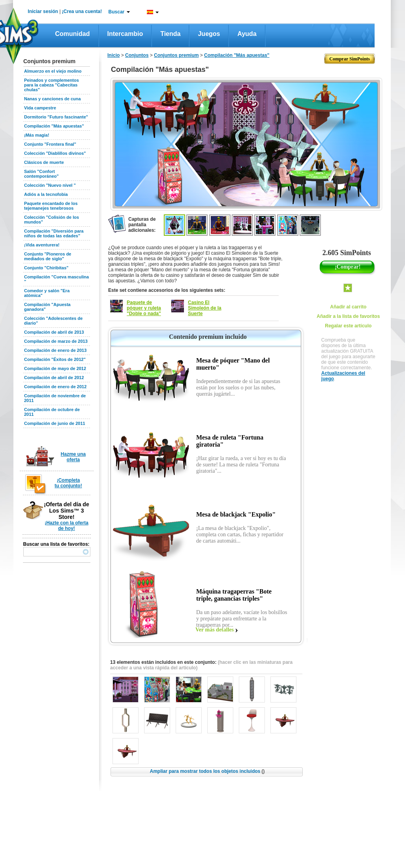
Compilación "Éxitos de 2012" (55, 359)
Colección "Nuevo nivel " (50, 185)
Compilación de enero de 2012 (55, 387)
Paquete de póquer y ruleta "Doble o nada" (144, 308)
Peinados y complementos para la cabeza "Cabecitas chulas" (52, 85)
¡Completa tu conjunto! (68, 483)
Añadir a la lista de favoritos (348, 316)
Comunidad (73, 34)
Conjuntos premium (176, 55)
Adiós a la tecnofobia (46, 194)
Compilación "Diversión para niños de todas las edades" (54, 233)
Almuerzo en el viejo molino (53, 71)
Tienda (170, 34)
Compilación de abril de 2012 (54, 378)
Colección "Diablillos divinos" (55, 153)
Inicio (113, 55)
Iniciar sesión (43, 11)
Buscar (117, 12)
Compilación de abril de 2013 (54, 332)
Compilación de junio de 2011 (55, 423)
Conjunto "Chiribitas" (46, 268)
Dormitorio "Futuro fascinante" (56, 117)
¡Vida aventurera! (42, 245)
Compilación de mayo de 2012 (55, 368)
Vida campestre (40, 108)
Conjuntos (137, 55)
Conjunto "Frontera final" (50, 144)
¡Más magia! (37, 135)
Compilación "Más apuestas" (54, 126)
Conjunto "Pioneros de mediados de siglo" (48, 256)
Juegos (209, 34)
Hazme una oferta (73, 457)
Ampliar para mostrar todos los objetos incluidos (207, 771)
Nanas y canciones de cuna (52, 99)
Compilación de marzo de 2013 (56, 341)
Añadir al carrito (348, 307)
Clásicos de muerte (44, 162)
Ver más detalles (215, 630)
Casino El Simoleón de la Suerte (205, 308)
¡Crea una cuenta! (82, 11)
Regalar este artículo (348, 326)
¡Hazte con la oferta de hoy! (67, 526)
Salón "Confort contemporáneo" (41, 174)
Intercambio (125, 34)
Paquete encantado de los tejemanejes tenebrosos (51, 206)
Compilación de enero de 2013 (55, 350)
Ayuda (247, 34)
